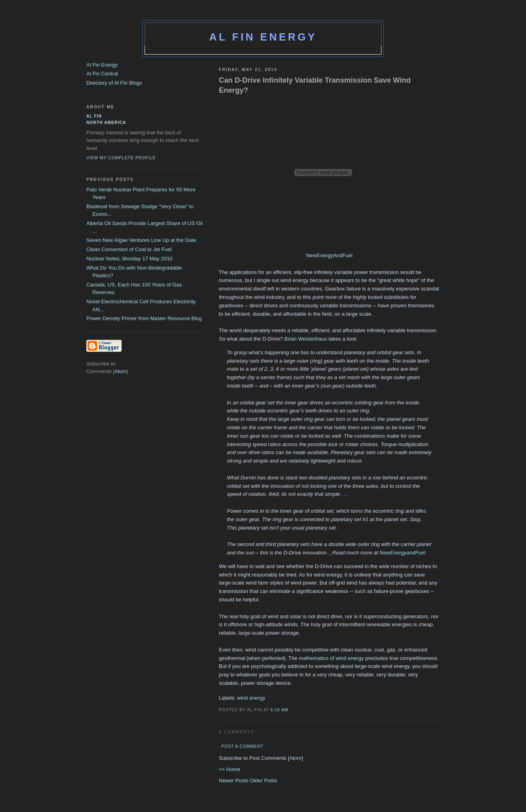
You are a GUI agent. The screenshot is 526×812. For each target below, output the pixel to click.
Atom (296, 758)
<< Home (229, 769)
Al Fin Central (102, 74)
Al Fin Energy (263, 37)
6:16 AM (279, 710)
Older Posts (263, 781)
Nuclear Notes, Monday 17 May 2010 (129, 259)
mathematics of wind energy (331, 658)
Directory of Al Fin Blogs (114, 83)
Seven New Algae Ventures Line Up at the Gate (141, 240)
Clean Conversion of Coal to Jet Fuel (129, 249)
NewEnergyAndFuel (329, 255)
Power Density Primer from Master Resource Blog (144, 318)
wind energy (251, 698)
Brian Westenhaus (306, 339)
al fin (94, 116)
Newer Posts (234, 781)
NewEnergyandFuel (402, 553)
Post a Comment (242, 746)
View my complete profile (121, 158)
